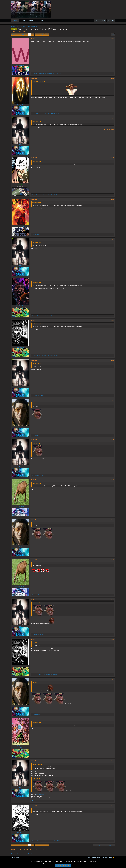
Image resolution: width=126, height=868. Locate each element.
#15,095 (112, 599)
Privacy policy (105, 858)
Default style (16, 858)
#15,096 (112, 639)
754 (26, 35)
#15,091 (112, 440)
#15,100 (112, 806)
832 (42, 35)
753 (23, 35)
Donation (23, 20)
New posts (14, 23)
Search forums (22, 23)
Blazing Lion (21, 105)
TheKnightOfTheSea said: (40, 82)
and (38, 714)
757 (36, 35)
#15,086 (112, 239)
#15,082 (112, 78)
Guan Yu (15, 32)
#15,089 (112, 360)
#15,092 (112, 480)
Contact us (88, 858)
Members (41, 20)
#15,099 (112, 761)
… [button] (20, 35)
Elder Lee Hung (21, 306)
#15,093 (112, 520)
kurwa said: (36, 443)
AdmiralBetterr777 (21, 507)
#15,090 (112, 400)
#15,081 (112, 38)
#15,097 (112, 679)
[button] (27, 20)
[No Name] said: (37, 243)
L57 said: (35, 404)
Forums (15, 20)
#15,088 (112, 320)
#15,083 (112, 118)
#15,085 (112, 199)
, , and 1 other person (46, 316)
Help (111, 858)
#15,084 (112, 158)
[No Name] (21, 226)
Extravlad (21, 832)
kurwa (21, 427)
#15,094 (112, 560)
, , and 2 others (47, 195)
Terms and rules (96, 858)
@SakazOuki (41, 794)
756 (33, 35)
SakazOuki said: (37, 364)
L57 (21, 145)
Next (46, 35)
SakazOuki (21, 347)
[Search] (111, 20)
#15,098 (112, 719)
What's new (32, 20)
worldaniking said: (38, 121)
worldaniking (21, 65)
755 (29, 35)
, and (48, 74)
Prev (14, 35)
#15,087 (112, 279)
